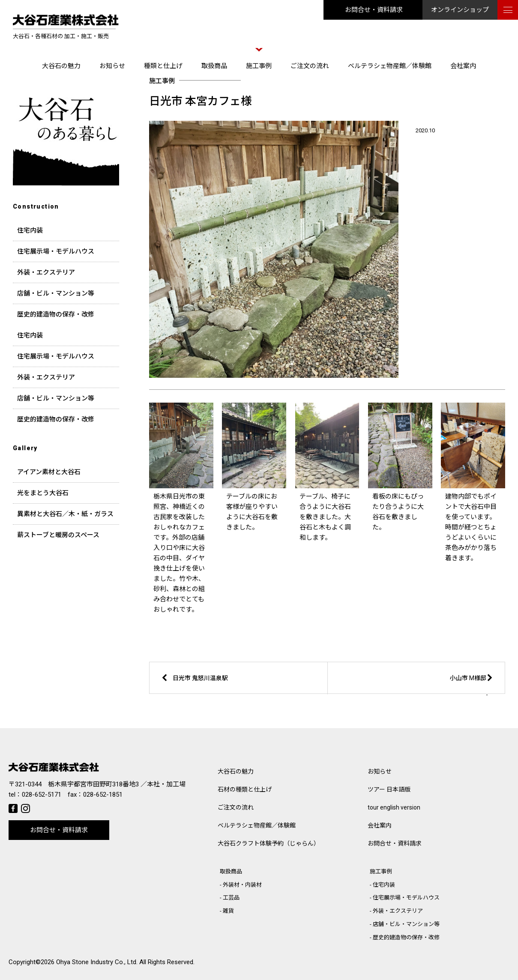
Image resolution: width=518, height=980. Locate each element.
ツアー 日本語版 (389, 789)
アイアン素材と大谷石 (49, 472)
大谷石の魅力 (61, 66)
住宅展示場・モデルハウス (56, 251)
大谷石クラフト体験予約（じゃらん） (269, 843)
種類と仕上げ (163, 66)
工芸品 (231, 898)
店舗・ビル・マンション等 (56, 293)
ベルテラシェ (257, 825)
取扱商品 (214, 66)
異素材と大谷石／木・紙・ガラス (65, 514)
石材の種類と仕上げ (245, 789)
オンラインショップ (460, 10)
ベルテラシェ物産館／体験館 (390, 66)
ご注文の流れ (310, 66)
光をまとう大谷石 (43, 493)
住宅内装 (30, 230)
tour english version (394, 807)
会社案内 (463, 66)
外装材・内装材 (242, 885)
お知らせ (112, 66)
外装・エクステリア (46, 272)
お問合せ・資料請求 (374, 10)
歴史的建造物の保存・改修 (56, 314)
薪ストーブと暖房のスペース (58, 535)
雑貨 (228, 911)
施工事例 (259, 66)
